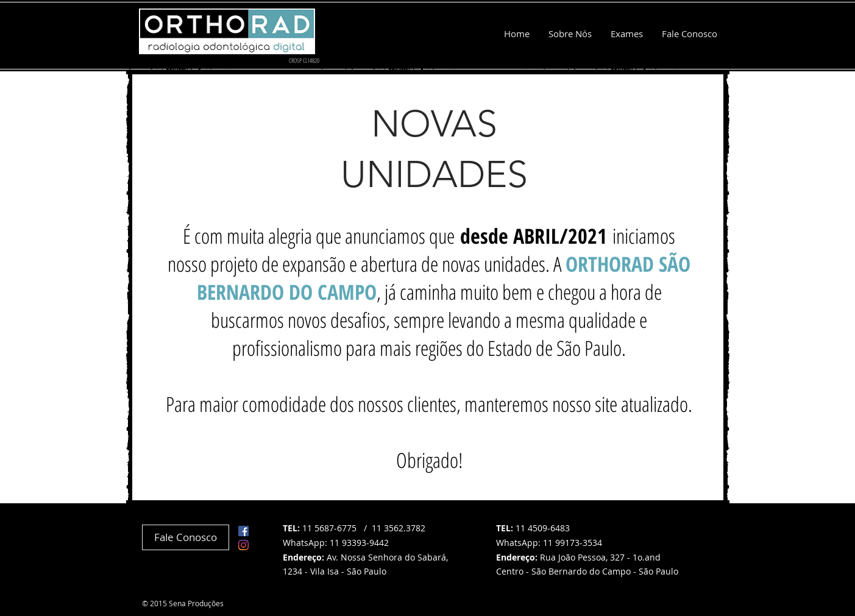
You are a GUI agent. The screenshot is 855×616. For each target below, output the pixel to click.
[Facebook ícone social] (243, 531)
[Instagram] (243, 545)
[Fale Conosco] (186, 537)
